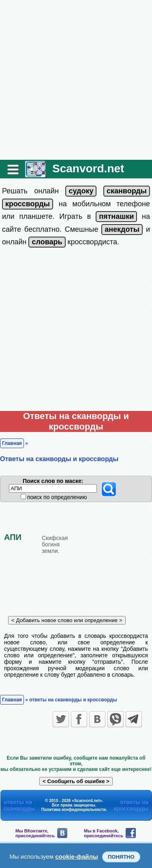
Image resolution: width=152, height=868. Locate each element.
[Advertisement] (76, 80)
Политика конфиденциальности (74, 810)
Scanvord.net (88, 168)
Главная (12, 443)
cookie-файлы (77, 856)
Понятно (121, 857)
